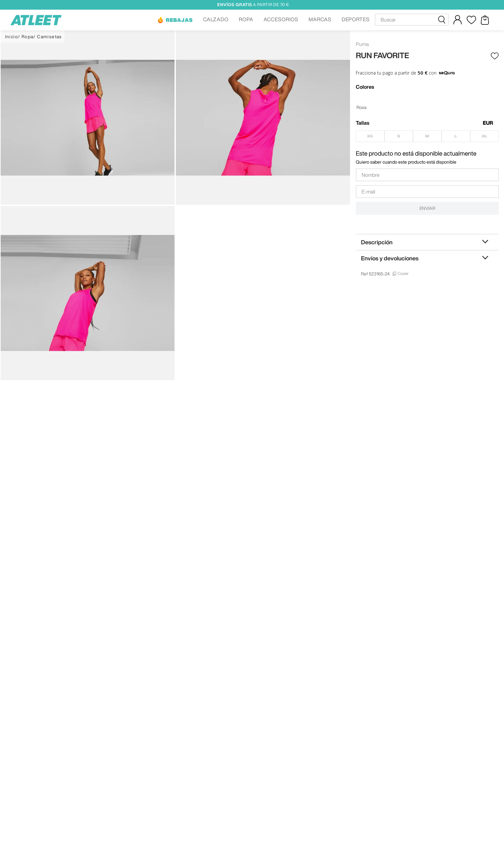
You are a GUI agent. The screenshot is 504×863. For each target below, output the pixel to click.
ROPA (246, 19)
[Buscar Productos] (443, 20)
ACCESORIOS (281, 19)
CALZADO (216, 19)
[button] (175, 20)
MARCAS (320, 19)
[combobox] (412, 20)
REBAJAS (179, 20)
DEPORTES (356, 19)
